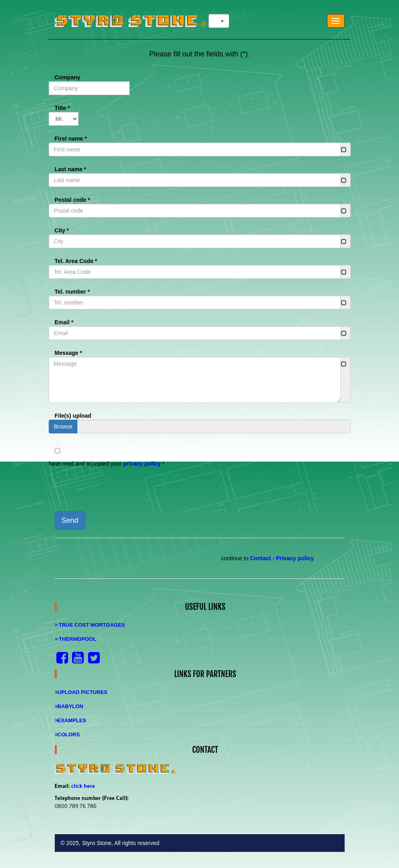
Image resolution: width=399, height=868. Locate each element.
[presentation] (110, 489)
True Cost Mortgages (90, 625)
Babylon (69, 706)
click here (83, 786)
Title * (62, 108)
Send (70, 520)
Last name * (71, 169)
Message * (68, 353)
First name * (71, 139)
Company (68, 77)
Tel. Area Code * (76, 261)
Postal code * (72, 200)
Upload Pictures (81, 692)
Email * (64, 322)
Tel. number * (72, 292)
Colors (67, 734)
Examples (71, 720)
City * (62, 230)
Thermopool (76, 639)
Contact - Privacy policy (282, 558)
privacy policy (142, 464)
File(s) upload (73, 416)
